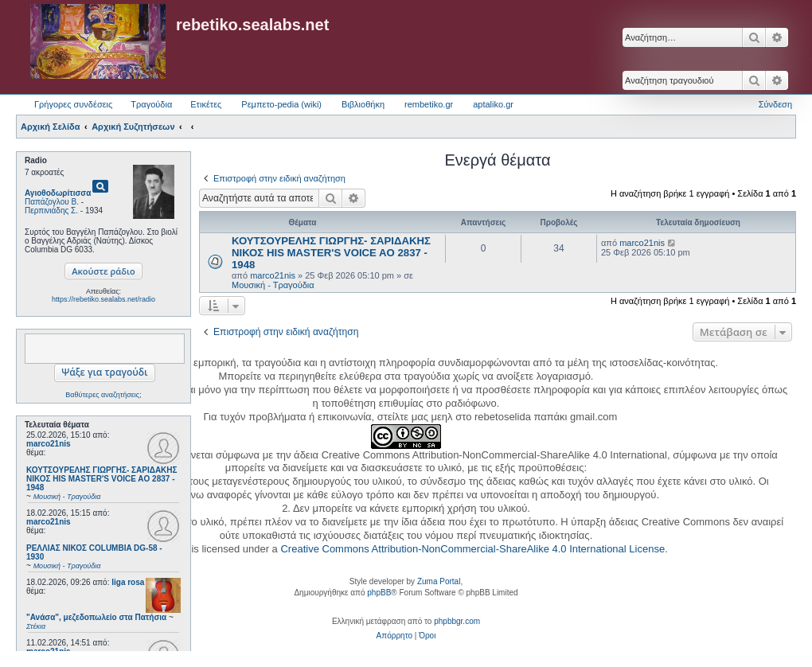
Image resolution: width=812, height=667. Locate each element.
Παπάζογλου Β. (52, 202)
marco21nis (49, 444)
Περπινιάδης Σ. (51, 211)
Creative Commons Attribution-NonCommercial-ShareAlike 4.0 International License (472, 549)
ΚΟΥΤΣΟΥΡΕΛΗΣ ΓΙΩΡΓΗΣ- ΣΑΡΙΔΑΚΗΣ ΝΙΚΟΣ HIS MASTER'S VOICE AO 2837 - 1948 (331, 253)
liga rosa (128, 582)
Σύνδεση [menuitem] (775, 104)
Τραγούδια (151, 104)
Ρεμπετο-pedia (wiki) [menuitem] (281, 104)
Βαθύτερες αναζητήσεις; (103, 395)
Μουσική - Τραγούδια (273, 285)
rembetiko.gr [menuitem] (429, 104)
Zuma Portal (439, 581)
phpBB (379, 593)
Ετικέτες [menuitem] (206, 104)
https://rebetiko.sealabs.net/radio (103, 299)
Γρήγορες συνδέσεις (73, 104)
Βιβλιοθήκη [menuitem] (363, 104)
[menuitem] (394, 636)
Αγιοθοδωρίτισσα (58, 193)
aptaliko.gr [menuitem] (493, 104)
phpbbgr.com (457, 621)
